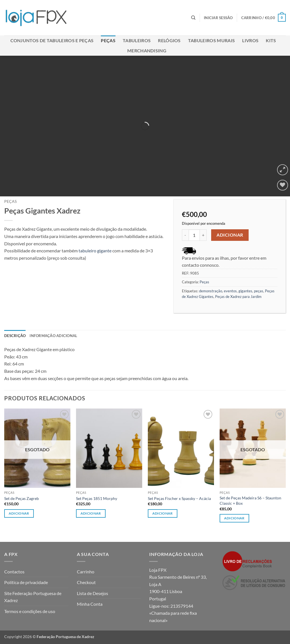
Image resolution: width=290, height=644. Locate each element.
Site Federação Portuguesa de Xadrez (33, 597)
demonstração (211, 291)
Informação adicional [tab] (53, 336)
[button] (218, 18)
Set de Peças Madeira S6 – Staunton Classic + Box (250, 501)
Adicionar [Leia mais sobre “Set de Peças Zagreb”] (19, 513)
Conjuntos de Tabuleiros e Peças (52, 40)
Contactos (14, 572)
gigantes (245, 291)
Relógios (169, 40)
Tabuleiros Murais (211, 40)
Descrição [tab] (15, 336)
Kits (271, 40)
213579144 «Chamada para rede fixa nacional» (173, 613)
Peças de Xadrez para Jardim (238, 297)
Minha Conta (90, 604)
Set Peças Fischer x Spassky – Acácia (179, 498)
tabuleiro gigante (95, 251)
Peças (108, 40)
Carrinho (86, 572)
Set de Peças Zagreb (22, 498)
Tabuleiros (137, 40)
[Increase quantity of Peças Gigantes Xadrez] (203, 235)
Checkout (86, 582)
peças (259, 291)
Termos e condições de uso (30, 611)
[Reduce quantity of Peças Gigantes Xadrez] (185, 235)
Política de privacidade (26, 582)
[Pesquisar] (193, 18)
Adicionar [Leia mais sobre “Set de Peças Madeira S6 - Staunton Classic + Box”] (234, 518)
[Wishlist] (283, 185)
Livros (250, 40)
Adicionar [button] (91, 513)
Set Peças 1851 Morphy (97, 498)
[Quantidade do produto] (194, 235)
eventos (230, 291)
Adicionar (230, 235)
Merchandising (147, 51)
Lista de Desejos (92, 593)
